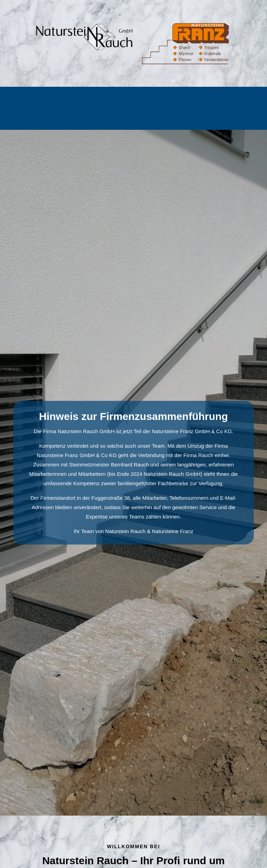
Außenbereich (104, 101)
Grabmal (67, 101)
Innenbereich (148, 101)
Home (40, 101)
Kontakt (136, 117)
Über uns (223, 101)
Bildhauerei (188, 101)
